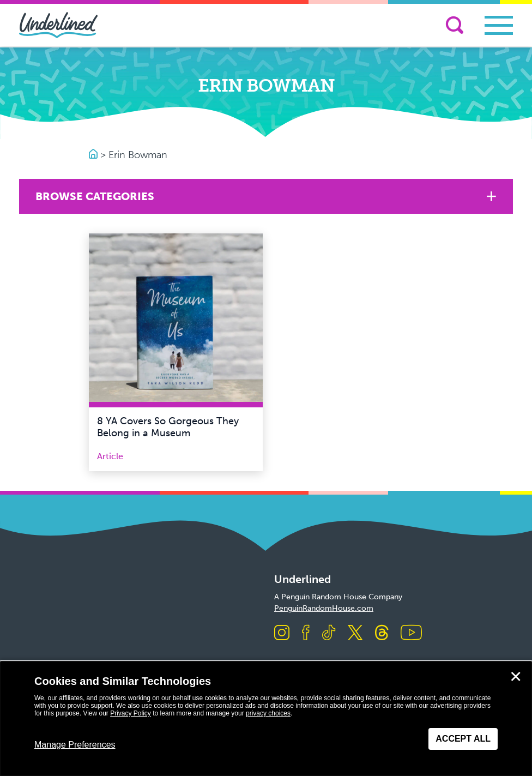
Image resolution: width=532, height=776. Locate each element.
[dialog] (266, 719)
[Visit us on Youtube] (411, 633)
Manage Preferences (75, 745)
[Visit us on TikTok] (329, 633)
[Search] (455, 25)
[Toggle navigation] (499, 25)
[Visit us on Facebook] (306, 633)
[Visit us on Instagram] (282, 633)
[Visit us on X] (355, 633)
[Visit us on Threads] (382, 633)
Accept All (463, 739)
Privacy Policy (131, 713)
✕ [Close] (516, 677)
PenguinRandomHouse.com (324, 608)
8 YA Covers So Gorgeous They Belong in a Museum (168, 427)
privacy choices (268, 713)
